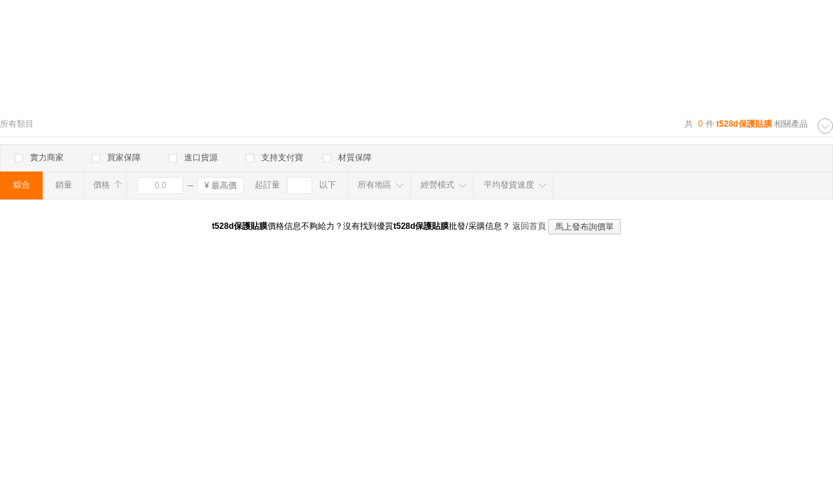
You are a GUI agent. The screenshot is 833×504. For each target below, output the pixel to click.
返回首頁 (529, 226)
